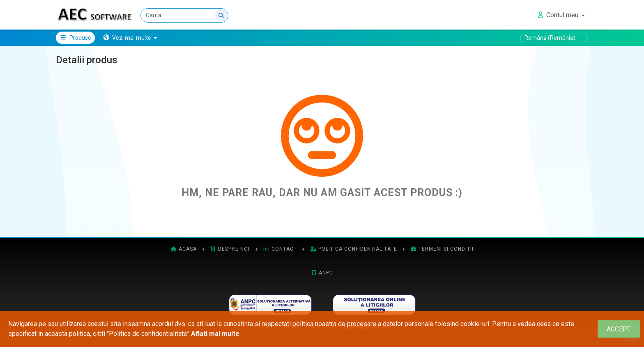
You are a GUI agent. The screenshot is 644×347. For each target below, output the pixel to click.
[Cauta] (184, 15)
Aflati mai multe (215, 334)
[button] (130, 38)
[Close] (619, 329)
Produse (75, 38)
